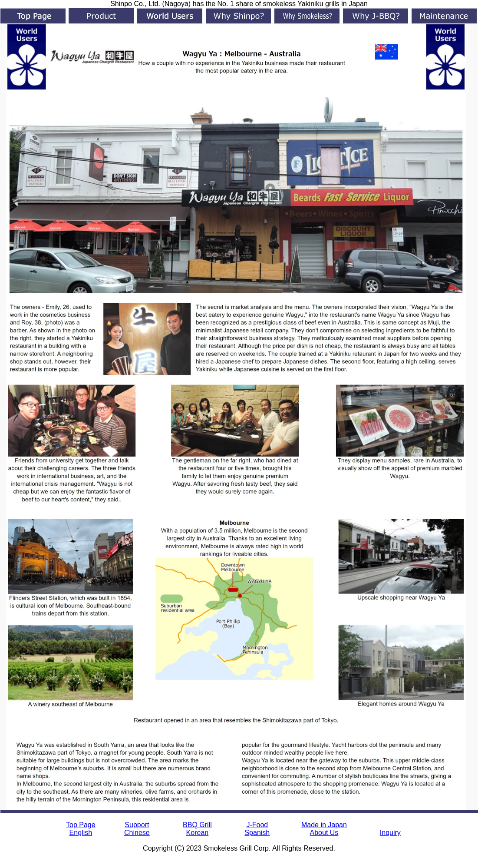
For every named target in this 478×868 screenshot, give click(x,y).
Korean (198, 833)
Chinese (137, 833)
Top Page (81, 825)
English (81, 833)
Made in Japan (324, 825)
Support (137, 825)
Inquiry (390, 833)
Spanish (257, 833)
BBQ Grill (197, 825)
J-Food (257, 825)
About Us (324, 833)
